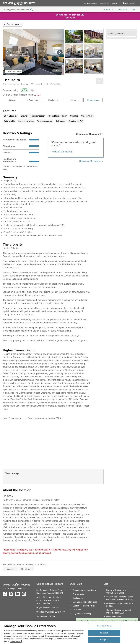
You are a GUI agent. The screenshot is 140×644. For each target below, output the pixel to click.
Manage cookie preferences (85, 602)
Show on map (93, 100)
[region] (70, 633)
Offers (133, 10)
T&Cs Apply (70, 18)
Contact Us (105, 3)
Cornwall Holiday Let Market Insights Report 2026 (118, 611)
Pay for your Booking (82, 614)
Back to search (14, 24)
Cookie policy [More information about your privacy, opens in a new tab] (16, 641)
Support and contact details (84, 590)
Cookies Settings (104, 626)
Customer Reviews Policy (84, 606)
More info (77, 610)
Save (100, 81)
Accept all (104, 640)
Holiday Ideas (122, 10)
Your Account (129, 3)
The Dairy (12, 80)
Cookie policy (79, 598)
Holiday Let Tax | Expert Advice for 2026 (120, 605)
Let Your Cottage (91, 3)
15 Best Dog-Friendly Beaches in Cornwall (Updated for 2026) (120, 598)
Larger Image (13, 71)
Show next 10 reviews (90, 161)
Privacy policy (79, 594)
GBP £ (116, 3)
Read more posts (114, 617)
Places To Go (108, 10)
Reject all (104, 633)
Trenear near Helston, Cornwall (32, 84)
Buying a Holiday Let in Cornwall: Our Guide (116, 591)
